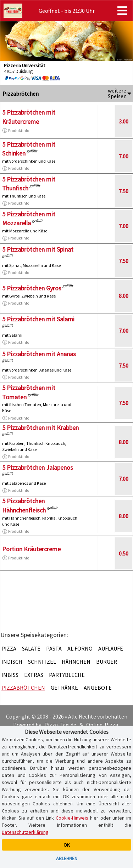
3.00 (124, 121)
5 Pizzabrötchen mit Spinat (38, 249)
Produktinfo (16, 131)
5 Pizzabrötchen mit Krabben (40, 428)
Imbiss (10, 675)
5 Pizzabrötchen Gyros (32, 288)
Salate (31, 648)
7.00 (124, 156)
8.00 (124, 296)
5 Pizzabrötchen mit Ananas (39, 354)
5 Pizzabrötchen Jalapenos (38, 467)
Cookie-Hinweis (72, 818)
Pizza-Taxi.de (60, 725)
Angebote (98, 688)
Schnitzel (42, 662)
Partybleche (67, 675)
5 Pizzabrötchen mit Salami (38, 319)
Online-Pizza (102, 725)
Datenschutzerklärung (25, 832)
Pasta (54, 648)
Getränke (64, 688)
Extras (34, 675)
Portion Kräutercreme (31, 549)
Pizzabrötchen (23, 688)
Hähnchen (76, 662)
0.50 (124, 553)
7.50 (124, 191)
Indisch (12, 662)
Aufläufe (111, 648)
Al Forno (80, 648)
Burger (107, 662)
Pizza (9, 648)
